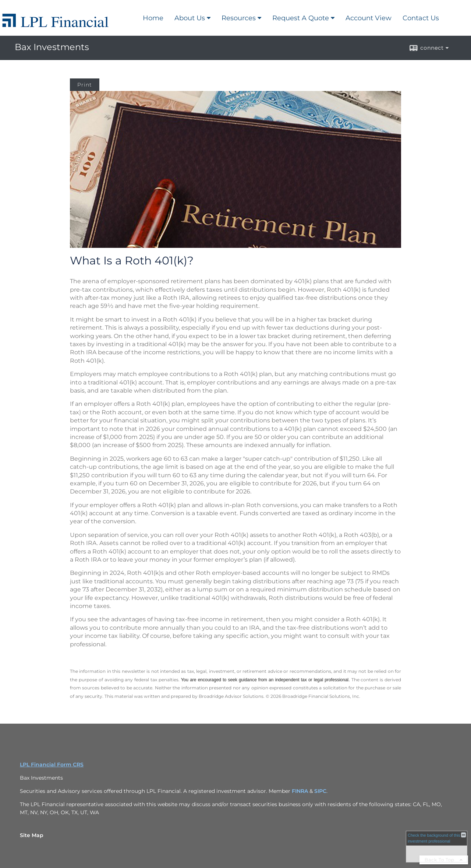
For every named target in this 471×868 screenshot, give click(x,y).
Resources (239, 18)
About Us (190, 18)
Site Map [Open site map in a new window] (32, 835)
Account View (369, 18)
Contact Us (421, 18)
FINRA (300, 791)
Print (85, 85)
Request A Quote (301, 18)
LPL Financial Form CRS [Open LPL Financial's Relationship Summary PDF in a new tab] (52, 765)
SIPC (320, 791)
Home (153, 18)
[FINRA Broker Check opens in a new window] (437, 847)
